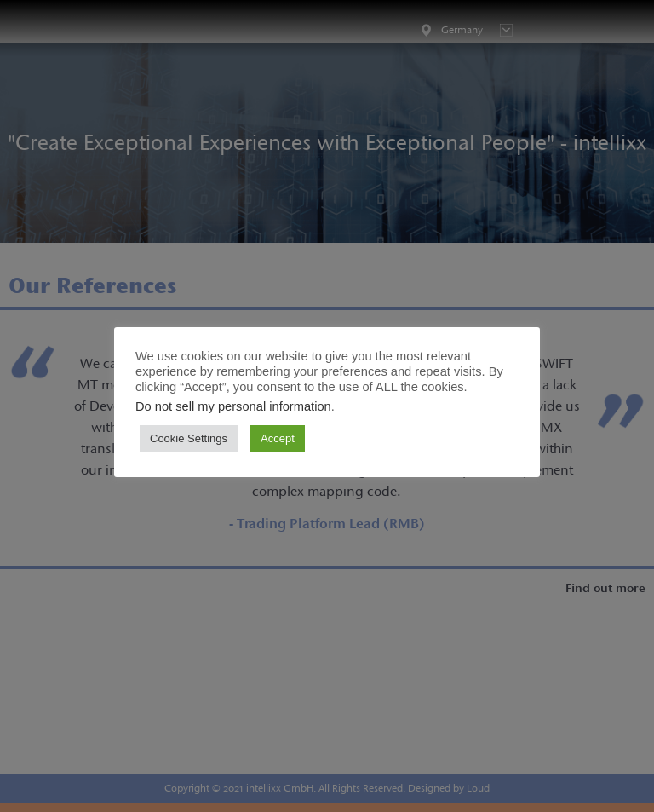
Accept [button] (278, 438)
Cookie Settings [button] (189, 438)
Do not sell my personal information (233, 406)
